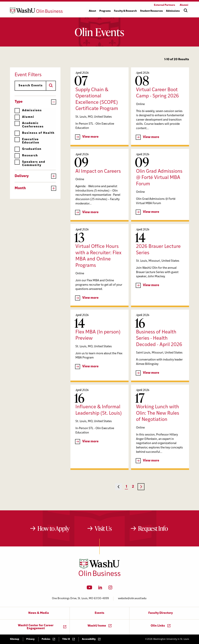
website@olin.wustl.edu (132, 598)
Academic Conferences (29, 125)
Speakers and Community (30, 164)
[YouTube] (89, 588)
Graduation (28, 149)
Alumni (24, 117)
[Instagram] (110, 588)
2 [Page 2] (133, 487)
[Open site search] (186, 10)
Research (26, 156)
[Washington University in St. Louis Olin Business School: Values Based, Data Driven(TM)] (100, 575)
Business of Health (35, 133)
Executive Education (27, 141)
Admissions (28, 111)
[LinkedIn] (100, 588)
